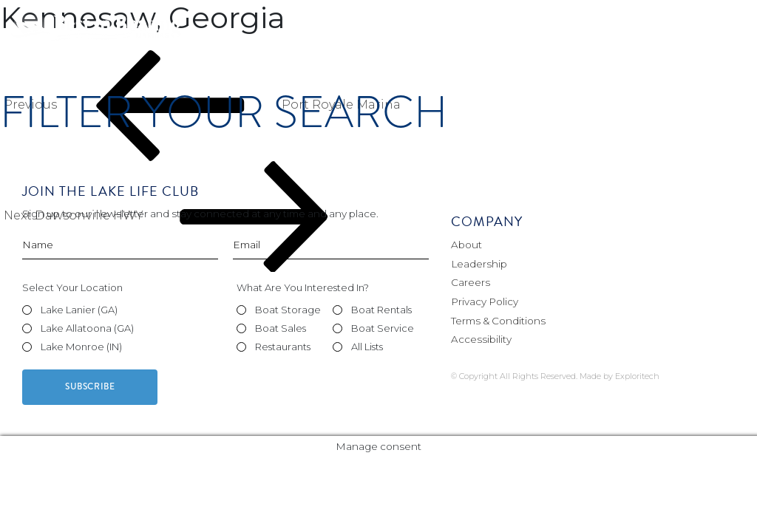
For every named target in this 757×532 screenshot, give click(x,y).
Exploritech (637, 376)
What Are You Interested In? (303, 287)
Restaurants (283, 347)
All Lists (367, 347)
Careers (471, 282)
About (466, 245)
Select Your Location (72, 287)
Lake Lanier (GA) (79, 310)
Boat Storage (288, 310)
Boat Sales (281, 328)
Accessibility (481, 339)
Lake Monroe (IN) (81, 347)
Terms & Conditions (498, 321)
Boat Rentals (381, 310)
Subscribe (90, 387)
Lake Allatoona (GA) (87, 328)
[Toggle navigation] (727, 29)
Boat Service (383, 328)
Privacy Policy (485, 301)
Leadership (479, 264)
